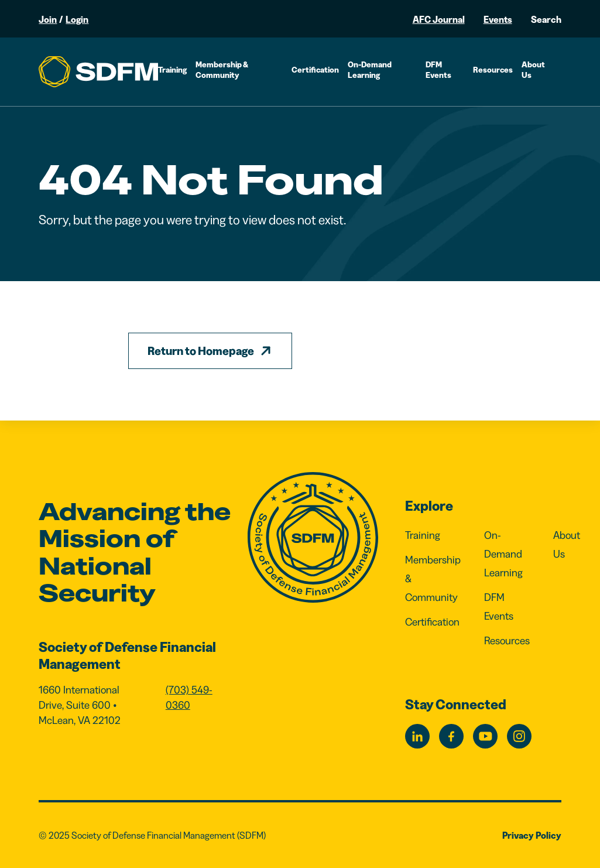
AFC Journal (439, 19)
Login (77, 19)
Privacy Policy (532, 835)
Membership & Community (222, 70)
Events (498, 19)
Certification (315, 70)
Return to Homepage (201, 351)
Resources (493, 70)
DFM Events (438, 70)
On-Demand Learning (370, 70)
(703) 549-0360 (189, 698)
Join (48, 19)
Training (172, 70)
